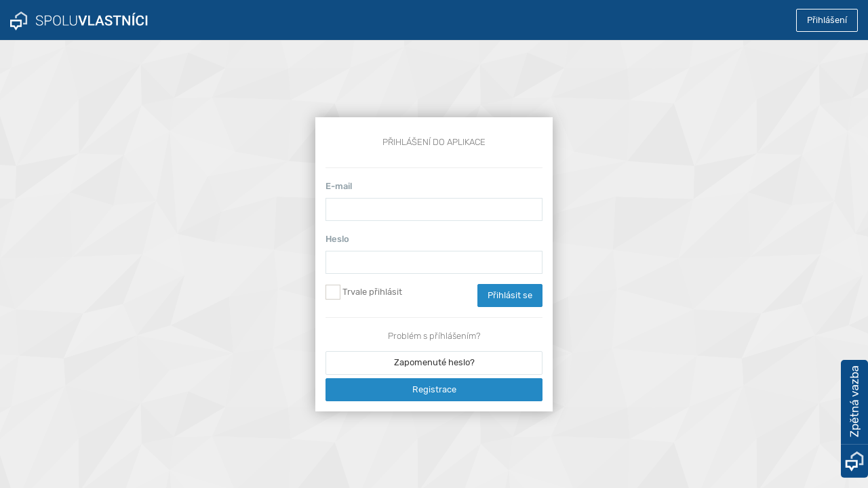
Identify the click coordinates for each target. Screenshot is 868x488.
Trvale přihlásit (364, 292)
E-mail (339, 186)
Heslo (337, 239)
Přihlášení (827, 20)
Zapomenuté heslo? (434, 362)
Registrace (434, 389)
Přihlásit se (510, 295)
